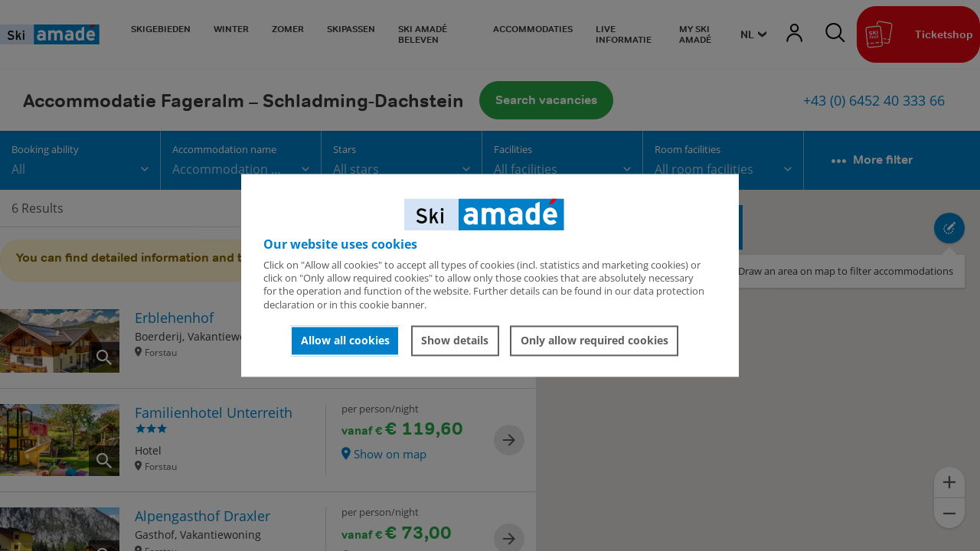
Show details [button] (455, 340)
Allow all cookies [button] (345, 340)
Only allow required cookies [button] (595, 340)
